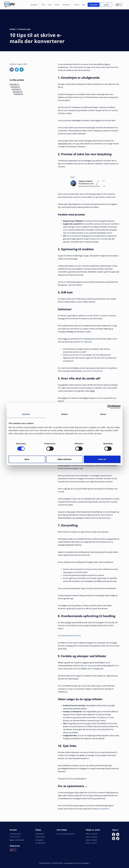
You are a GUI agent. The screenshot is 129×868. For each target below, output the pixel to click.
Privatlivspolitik (40, 837)
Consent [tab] (26, 414)
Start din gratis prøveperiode (66, 834)
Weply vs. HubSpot (91, 840)
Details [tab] (65, 414)
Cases (50, 5)
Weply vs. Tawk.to (91, 843)
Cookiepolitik (39, 840)
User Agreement (40, 843)
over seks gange (90, 666)
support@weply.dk (15, 834)
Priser (43, 5)
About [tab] (103, 414)
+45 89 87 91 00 (15, 837)
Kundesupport (40, 834)
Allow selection (64, 459)
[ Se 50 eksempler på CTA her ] (69, 636)
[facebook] (12, 69)
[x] (17, 69)
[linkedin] (22, 69)
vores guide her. (104, 809)
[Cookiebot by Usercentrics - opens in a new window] (109, 407)
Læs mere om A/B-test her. (93, 371)
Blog (83, 5)
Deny (27, 459)
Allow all (102, 459)
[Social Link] (114, 834)
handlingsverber (94, 239)
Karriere (77, 5)
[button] (35, 5)
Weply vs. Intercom (92, 834)
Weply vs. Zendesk (91, 837)
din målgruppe (86, 342)
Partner (57, 5)
